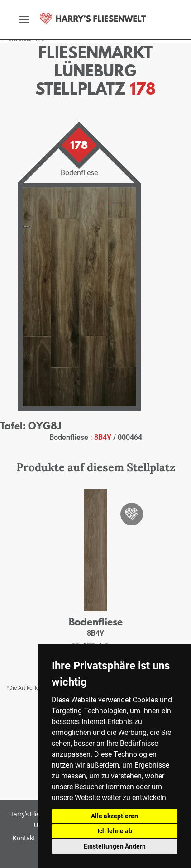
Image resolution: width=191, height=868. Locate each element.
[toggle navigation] (24, 19)
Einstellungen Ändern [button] (115, 846)
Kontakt (24, 838)
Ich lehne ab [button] (115, 831)
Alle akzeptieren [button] (115, 816)
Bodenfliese (96, 622)
